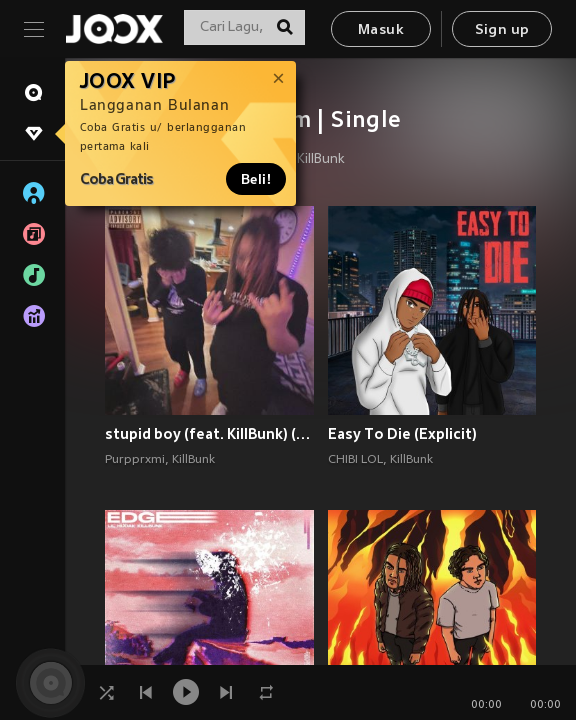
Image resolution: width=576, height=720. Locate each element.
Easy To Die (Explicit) (402, 434)
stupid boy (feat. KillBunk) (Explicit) (209, 434)
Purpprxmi (135, 460)
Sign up (502, 30)
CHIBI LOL (355, 460)
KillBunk (321, 160)
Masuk (381, 30)
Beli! (256, 179)
